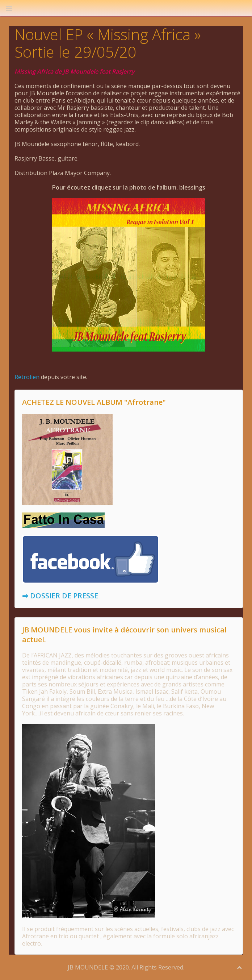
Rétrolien (27, 377)
